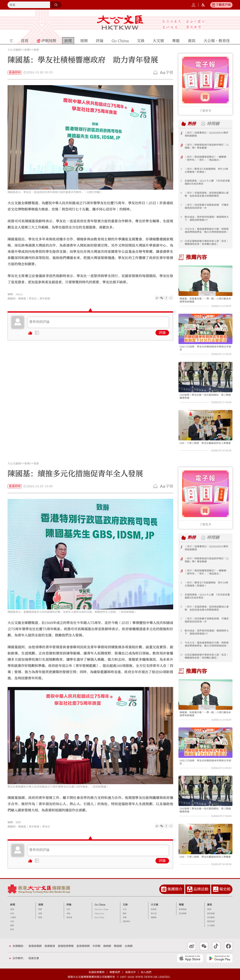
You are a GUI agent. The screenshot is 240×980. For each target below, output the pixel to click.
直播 (40, 914)
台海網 (129, 946)
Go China (100, 905)
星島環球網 (83, 946)
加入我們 (146, 972)
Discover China (101, 909)
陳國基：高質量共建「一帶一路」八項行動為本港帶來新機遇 (205, 300)
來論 (68, 914)
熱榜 (192, 124)
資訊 (210, 905)
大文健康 (211, 926)
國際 (12, 926)
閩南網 (118, 946)
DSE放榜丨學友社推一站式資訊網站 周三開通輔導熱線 (205, 396)
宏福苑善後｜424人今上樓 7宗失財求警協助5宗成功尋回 (207, 182)
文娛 (125, 905)
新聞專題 (183, 909)
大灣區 (13, 917)
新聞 (27, 50)
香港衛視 (50, 946)
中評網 (96, 946)
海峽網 (107, 946)
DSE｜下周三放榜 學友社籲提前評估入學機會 (205, 443)
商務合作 (130, 972)
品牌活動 (201, 889)
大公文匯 (120, 22)
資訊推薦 (211, 914)
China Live (99, 914)
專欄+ (209, 909)
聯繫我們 (115, 972)
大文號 (154, 905)
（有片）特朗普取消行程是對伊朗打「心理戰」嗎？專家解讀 (207, 146)
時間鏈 (213, 124)
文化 (125, 909)
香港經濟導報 (66, 946)
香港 (36, 50)
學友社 (33, 299)
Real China (99, 917)
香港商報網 (35, 946)
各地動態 (211, 917)
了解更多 (205, 111)
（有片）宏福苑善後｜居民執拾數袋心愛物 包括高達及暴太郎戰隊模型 (207, 194)
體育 (125, 914)
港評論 (69, 917)
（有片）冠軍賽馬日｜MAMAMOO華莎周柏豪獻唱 (206, 134)
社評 (68, 909)
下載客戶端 (223, 5)
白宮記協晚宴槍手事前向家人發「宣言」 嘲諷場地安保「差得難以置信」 (207, 243)
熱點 (40, 909)
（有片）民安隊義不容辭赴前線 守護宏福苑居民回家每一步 (207, 206)
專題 (181, 905)
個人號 (154, 914)
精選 (40, 917)
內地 (12, 914)
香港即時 (15, 73)
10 (181, 241)
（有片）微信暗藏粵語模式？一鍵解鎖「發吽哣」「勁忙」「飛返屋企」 (205, 158)
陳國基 (22, 299)
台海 (12, 921)
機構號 (154, 917)
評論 (162, 333)
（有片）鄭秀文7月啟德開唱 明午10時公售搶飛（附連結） (206, 170)
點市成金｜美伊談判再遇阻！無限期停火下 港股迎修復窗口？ (207, 218)
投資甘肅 (34, 958)
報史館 (225, 889)
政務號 (154, 909)
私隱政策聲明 (97, 972)
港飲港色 (126, 921)
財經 (12, 930)
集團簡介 (175, 889)
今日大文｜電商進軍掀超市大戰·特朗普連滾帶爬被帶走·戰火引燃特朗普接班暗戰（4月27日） (207, 231)
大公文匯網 (14, 50)
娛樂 (125, 917)
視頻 (41, 905)
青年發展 (45, 299)
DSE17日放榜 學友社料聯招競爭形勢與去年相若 (205, 348)
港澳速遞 (211, 921)
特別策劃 (183, 914)
